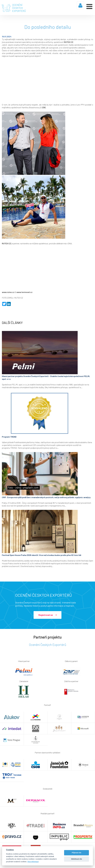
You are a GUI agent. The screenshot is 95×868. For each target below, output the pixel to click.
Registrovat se (48, 615)
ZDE (44, 107)
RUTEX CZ (69, 42)
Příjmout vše (77, 853)
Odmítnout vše (77, 859)
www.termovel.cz (24, 292)
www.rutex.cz (8, 292)
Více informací (33, 862)
